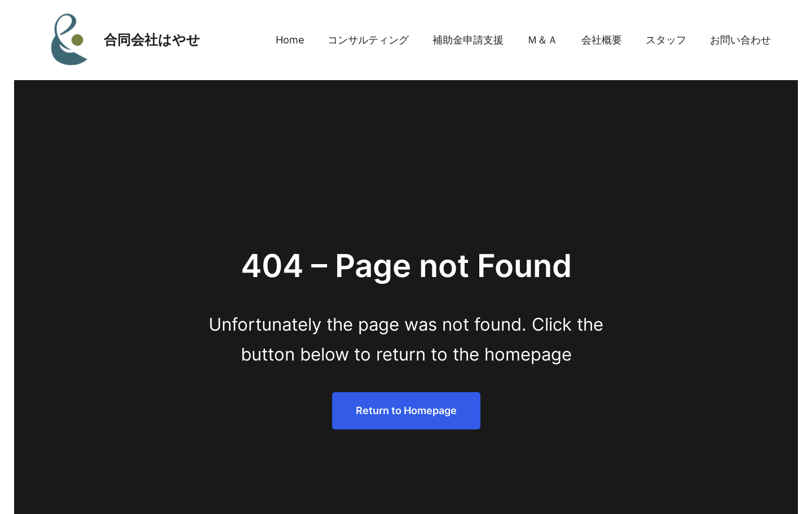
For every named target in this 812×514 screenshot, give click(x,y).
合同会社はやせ (152, 40)
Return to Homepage (406, 410)
